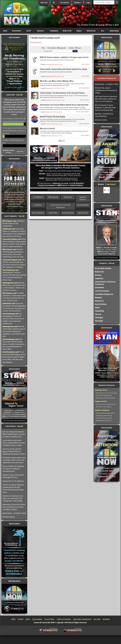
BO (54, 3)
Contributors (65, 3)
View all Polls (20, 152)
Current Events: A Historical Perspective (60, 206)
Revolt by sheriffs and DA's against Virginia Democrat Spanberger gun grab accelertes (14, 451)
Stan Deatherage (85, 124)
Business (41, 31)
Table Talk (44, 3)
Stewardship (114, 31)
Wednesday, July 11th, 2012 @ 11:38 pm (55, 100)
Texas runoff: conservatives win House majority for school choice (63, 70)
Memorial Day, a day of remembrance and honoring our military (106, 90)
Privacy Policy (50, 619)
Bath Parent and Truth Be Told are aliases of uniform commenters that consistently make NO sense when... (14, 344)
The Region (99, 318)
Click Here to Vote (8, 150)
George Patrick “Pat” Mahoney (13, 481)
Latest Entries (83, 213)
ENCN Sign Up (53, 197)
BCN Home (68, 197)
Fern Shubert (86, 135)
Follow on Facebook (64, 619)
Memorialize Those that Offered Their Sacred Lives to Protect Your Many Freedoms (14, 507)
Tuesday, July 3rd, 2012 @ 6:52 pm (54, 112)
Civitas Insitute (86, 100)
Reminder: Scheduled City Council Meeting (104, 115)
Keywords (106, 619)
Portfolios (38, 205)
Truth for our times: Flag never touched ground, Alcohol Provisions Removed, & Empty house (13, 488)
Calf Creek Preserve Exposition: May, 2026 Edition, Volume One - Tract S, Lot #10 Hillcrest (106, 99)
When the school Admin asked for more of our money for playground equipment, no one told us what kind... (14, 331)
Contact (21, 619)
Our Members (38, 197)
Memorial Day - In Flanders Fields (14, 513)
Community (54, 31)
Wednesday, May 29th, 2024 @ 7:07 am (55, 76)
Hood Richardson (85, 88)
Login (88, 3)
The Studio (99, 321)
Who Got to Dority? (47, 129)
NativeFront (91, 31)
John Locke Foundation (84, 112)
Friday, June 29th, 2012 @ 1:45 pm (54, 124)
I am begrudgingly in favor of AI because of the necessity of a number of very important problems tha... (13, 319)
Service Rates (37, 619)
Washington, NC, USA (107, 194)
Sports (97, 308)
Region (79, 31)
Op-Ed (29, 31)
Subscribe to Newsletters (82, 619)
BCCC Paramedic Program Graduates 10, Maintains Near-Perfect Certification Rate (106, 108)
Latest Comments (38, 213)
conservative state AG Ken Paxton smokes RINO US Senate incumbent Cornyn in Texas (14, 443)
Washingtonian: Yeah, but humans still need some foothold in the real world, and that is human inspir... (14, 275)
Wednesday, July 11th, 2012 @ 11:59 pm (55, 88)
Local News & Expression (104, 294)
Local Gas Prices (101, 390)
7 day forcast (110, 184)
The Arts (98, 314)
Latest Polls (53, 213)
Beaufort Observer (83, 198)
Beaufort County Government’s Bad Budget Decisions (13, 476)
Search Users (36, 42)
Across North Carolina (103, 268)
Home (5, 31)
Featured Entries (68, 213)
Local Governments (102, 291)
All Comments (7, 362)
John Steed (86, 64)
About (28, 619)
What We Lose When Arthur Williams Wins (57, 81)
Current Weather (83, 205)
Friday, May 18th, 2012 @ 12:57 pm (54, 136)
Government (17, 31)
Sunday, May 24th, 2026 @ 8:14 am (54, 65)
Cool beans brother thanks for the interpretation (14, 223)
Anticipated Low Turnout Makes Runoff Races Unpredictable (64, 105)
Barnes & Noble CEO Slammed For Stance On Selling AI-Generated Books (13, 469)
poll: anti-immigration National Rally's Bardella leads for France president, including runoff (14, 434)
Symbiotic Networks (102, 410)
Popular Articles (101, 401)
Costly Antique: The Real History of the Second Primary (62, 93)
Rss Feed (97, 619)
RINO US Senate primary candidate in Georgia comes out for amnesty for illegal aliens (64, 58)
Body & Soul (67, 31)
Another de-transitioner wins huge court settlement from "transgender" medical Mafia (13, 498)
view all (19, 95)
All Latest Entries (9, 517)
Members (78, 3)
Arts (103, 31)
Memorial (98, 298)
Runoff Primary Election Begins (53, 117)
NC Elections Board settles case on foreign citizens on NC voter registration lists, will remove (14, 460)
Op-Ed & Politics (101, 304)
